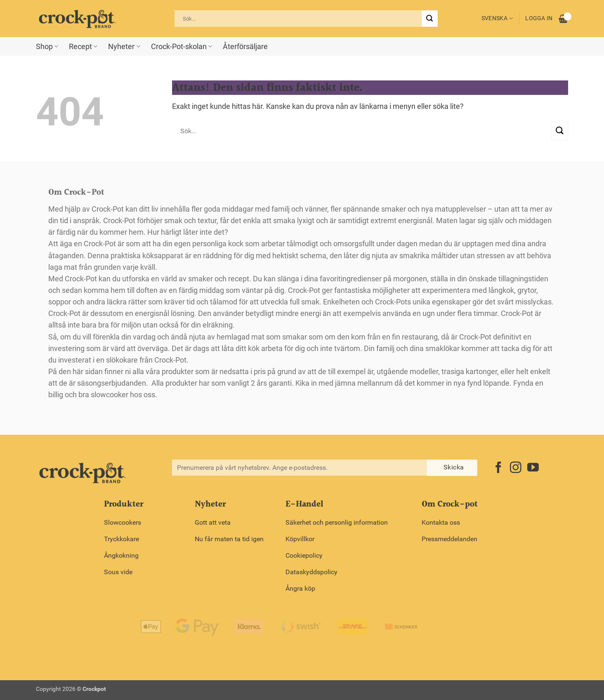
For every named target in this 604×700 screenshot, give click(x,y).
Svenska (497, 18)
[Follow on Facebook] (498, 468)
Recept (83, 47)
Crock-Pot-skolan (182, 47)
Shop (47, 47)
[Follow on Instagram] (516, 468)
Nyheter (124, 47)
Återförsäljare (245, 47)
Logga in (539, 18)
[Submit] (429, 19)
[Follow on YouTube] (533, 468)
